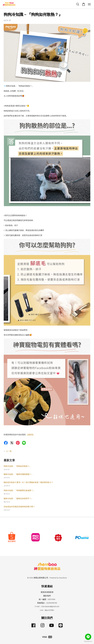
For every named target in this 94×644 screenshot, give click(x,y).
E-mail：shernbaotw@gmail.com (47, 607)
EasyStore (63, 578)
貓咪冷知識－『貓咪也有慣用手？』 (18, 499)
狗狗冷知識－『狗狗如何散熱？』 (17, 466)
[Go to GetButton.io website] (88, 641)
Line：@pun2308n (47, 610)
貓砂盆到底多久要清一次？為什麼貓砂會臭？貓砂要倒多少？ (28, 482)
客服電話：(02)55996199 (47, 603)
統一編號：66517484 (47, 599)
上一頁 (9, 451)
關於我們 (47, 596)
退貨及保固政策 (47, 592)
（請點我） (30, 435)
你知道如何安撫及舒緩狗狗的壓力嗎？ (19, 507)
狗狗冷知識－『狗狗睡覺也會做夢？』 (19, 491)
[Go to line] (88, 637)
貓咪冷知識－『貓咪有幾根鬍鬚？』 (18, 474)
